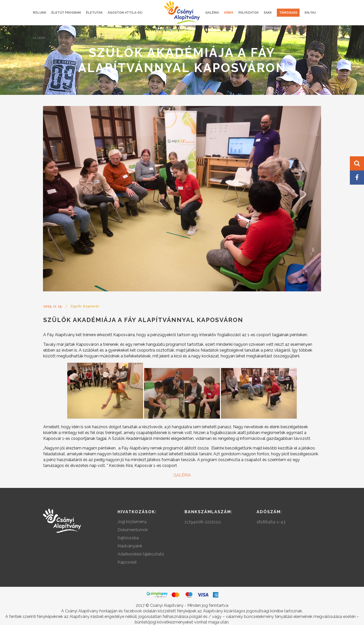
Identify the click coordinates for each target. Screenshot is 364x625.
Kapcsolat (127, 562)
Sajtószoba (128, 538)
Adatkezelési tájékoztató (141, 554)
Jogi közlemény (132, 522)
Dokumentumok (133, 530)
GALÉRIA (182, 475)
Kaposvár (91, 306)
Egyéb (76, 306)
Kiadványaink (130, 546)
